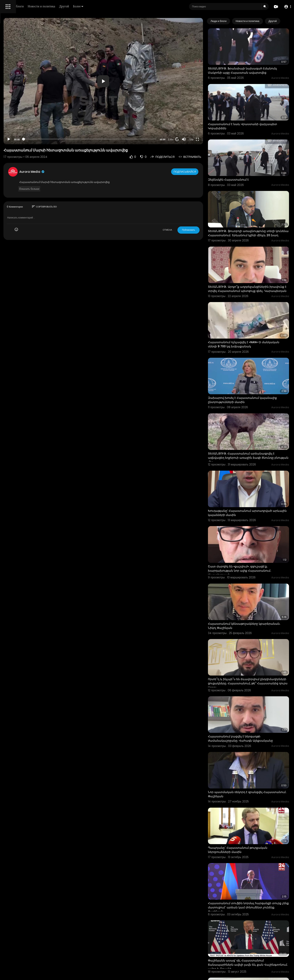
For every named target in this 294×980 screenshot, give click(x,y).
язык (26, 140)
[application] (139, 81)
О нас (8, 136)
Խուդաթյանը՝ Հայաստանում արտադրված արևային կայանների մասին (256, 451)
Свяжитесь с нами (25, 136)
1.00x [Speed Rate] (187, 139)
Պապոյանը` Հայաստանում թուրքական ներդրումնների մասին (254, 744)
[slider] (126, 139)
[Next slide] (284, 21)
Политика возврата (16, 117)
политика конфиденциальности (24, 131)
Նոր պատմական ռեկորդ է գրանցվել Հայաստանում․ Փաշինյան (252, 696)
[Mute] (200, 139)
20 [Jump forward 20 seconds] (194, 139)
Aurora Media (87, 172)
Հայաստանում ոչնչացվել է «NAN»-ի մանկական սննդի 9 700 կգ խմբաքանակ (255, 305)
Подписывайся (202, 172)
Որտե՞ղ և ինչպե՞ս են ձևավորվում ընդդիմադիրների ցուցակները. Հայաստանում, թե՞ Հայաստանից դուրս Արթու (254, 601)
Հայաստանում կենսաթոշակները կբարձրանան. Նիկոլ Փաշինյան (249, 549)
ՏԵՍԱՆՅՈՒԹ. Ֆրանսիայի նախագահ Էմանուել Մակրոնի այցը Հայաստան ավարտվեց (252, 65)
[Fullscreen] (214, 139)
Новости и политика (98, 6)
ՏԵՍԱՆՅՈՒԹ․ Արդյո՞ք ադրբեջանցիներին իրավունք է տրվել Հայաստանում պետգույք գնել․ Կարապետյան (255, 257)
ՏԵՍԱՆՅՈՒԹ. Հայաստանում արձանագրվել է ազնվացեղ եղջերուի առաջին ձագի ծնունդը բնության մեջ (257, 403)
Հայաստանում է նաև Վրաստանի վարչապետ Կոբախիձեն (250, 113)
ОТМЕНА (184, 230)
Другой (121, 6)
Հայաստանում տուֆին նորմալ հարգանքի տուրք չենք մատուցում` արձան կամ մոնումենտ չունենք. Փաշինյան (256, 795)
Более (135, 6)
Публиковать (205, 230)
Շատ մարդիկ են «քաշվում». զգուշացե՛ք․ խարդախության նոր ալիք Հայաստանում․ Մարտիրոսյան (256, 501)
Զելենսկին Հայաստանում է (245, 159)
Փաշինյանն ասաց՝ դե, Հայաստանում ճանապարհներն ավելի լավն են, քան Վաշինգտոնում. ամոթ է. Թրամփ (252, 845)
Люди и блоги (71, 6)
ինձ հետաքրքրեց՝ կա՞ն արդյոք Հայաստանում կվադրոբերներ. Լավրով (254, 940)
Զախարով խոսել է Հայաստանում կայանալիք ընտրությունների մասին (252, 353)
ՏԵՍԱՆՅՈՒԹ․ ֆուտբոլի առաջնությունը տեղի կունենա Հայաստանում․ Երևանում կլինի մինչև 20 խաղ (256, 207)
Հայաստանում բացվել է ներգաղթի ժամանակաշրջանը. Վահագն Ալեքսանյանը (251, 649)
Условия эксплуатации (19, 126)
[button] (287, 7)
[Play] (64, 139)
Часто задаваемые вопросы (22, 122)
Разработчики (13, 140)
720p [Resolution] (208, 139)
